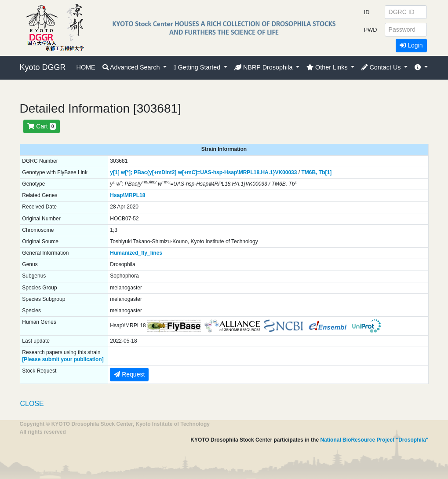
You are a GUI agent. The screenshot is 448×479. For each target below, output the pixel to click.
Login (411, 45)
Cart (41, 126)
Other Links (328, 67)
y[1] (115, 172)
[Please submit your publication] (63, 359)
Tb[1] (325, 172)
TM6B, (309, 172)
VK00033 (286, 172)
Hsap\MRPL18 (127, 195)
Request (129, 374)
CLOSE (32, 404)
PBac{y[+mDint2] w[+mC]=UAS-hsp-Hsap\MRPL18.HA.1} (204, 172)
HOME (86, 67)
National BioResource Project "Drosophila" (374, 440)
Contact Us (382, 67)
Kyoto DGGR (43, 67)
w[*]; (127, 172)
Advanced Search (132, 67)
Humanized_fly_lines (136, 253)
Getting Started (198, 67)
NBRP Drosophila (264, 67)
